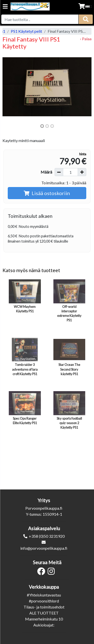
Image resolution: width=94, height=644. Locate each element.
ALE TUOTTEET (44, 613)
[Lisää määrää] (82, 172)
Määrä (46, 172)
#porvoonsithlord (44, 601)
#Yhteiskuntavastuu (44, 595)
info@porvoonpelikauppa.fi (44, 548)
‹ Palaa (86, 39)
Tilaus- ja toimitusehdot (44, 607)
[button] (9, 87)
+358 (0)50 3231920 (47, 536)
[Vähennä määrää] (59, 172)
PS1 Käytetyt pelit (26, 31)
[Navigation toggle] (5, 7)
